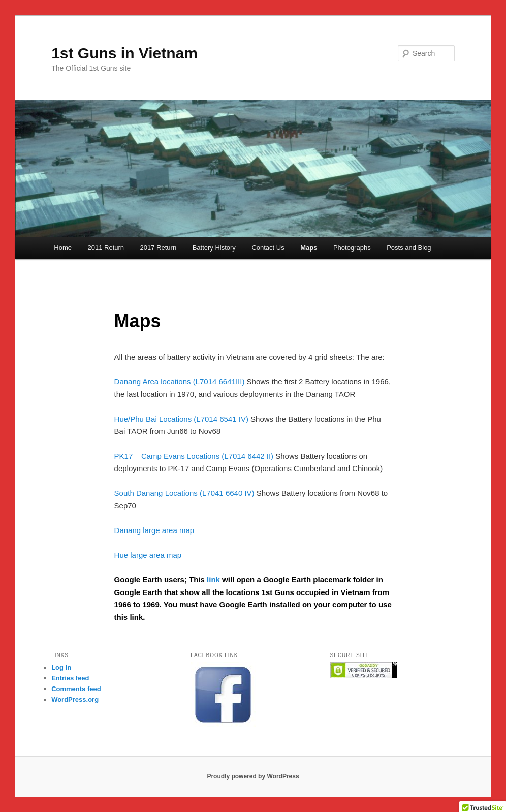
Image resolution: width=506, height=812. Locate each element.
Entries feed (70, 678)
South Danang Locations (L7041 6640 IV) (184, 493)
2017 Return (159, 248)
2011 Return (106, 248)
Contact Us (268, 248)
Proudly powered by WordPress (253, 776)
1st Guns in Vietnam (124, 53)
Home (63, 248)
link (214, 580)
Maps (309, 248)
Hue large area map (148, 555)
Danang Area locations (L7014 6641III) (180, 381)
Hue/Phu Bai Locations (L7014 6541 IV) (181, 419)
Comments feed (76, 689)
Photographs (352, 248)
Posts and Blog (409, 248)
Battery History (214, 248)
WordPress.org (75, 699)
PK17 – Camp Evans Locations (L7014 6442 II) (194, 456)
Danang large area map (154, 530)
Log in (61, 667)
